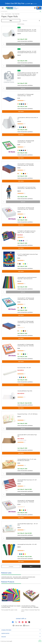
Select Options (21, 112)
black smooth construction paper (21, 578)
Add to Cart (23, 44)
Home (2, 14)
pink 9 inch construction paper (29, 577)
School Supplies (8, 14)
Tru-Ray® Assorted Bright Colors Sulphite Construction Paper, (11, 607)
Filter (11, 21)
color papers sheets (17, 577)
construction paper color (7, 577)
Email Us (27, 626)
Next (31, 566)
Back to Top (40, 641)
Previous (11, 566)
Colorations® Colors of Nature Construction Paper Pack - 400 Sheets (30, 607)
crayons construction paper (7, 578)
